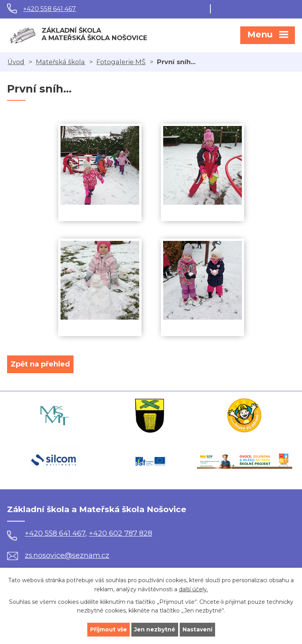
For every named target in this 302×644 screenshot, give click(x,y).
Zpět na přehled (40, 364)
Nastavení (197, 629)
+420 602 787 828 (121, 533)
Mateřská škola (60, 62)
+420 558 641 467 (50, 9)
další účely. (193, 589)
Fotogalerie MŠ (121, 62)
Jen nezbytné (155, 629)
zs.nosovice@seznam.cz (58, 555)
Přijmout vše (109, 629)
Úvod (16, 62)
